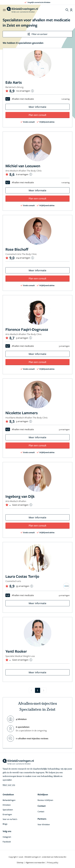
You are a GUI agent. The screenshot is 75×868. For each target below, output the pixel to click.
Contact (41, 811)
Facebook (7, 842)
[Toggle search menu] (67, 10)
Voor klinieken (44, 824)
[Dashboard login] (71, 10)
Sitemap (20, 862)
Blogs (5, 824)
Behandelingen (9, 800)
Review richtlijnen (45, 800)
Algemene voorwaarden (35, 862)
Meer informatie (37, 107)
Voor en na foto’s (10, 819)
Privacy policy (53, 862)
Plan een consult (37, 115)
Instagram (7, 837)
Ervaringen (7, 814)
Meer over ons (9, 785)
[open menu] (4, 10)
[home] (22, 10)
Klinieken (7, 805)
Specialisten (8, 810)
